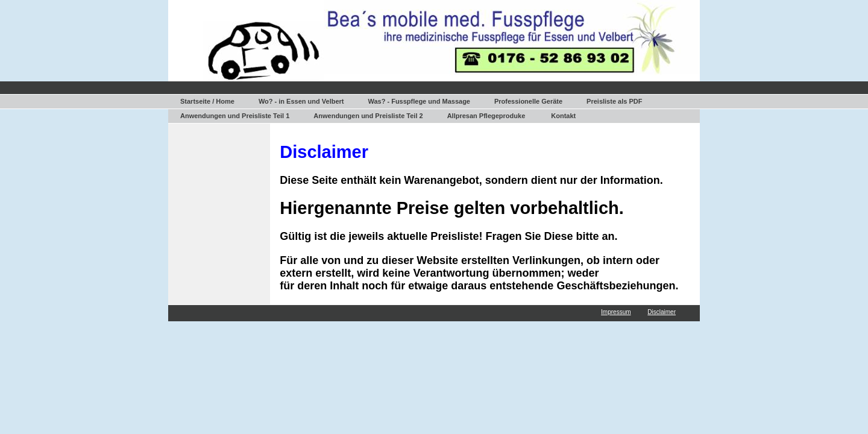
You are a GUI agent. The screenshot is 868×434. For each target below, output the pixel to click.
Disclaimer (662, 312)
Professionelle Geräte (528, 101)
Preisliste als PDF (614, 101)
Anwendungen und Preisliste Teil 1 (235, 116)
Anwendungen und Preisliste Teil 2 (368, 116)
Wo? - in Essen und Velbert (301, 101)
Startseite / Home (207, 101)
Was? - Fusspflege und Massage (419, 101)
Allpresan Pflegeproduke (486, 116)
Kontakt (563, 116)
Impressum (616, 312)
